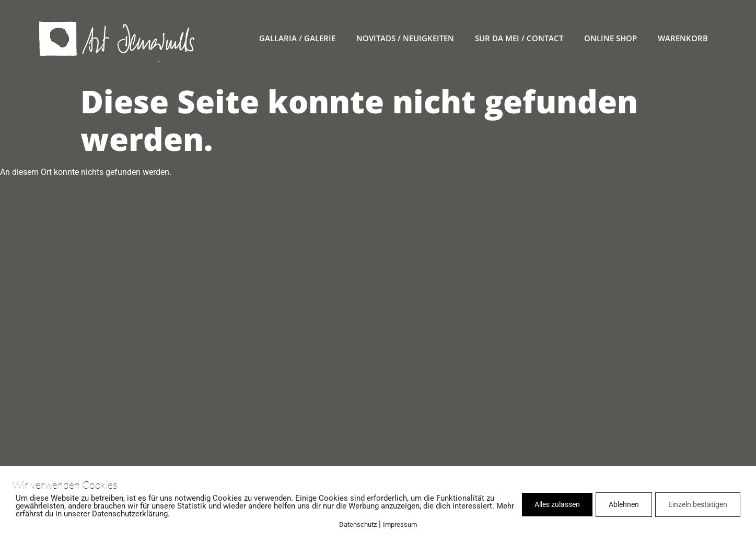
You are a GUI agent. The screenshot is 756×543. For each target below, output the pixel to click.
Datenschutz (358, 524)
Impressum (400, 524)
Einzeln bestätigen (698, 504)
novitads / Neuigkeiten (405, 38)
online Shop (610, 38)
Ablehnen (624, 504)
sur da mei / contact (519, 38)
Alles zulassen (557, 504)
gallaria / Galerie (297, 38)
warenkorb (683, 38)
